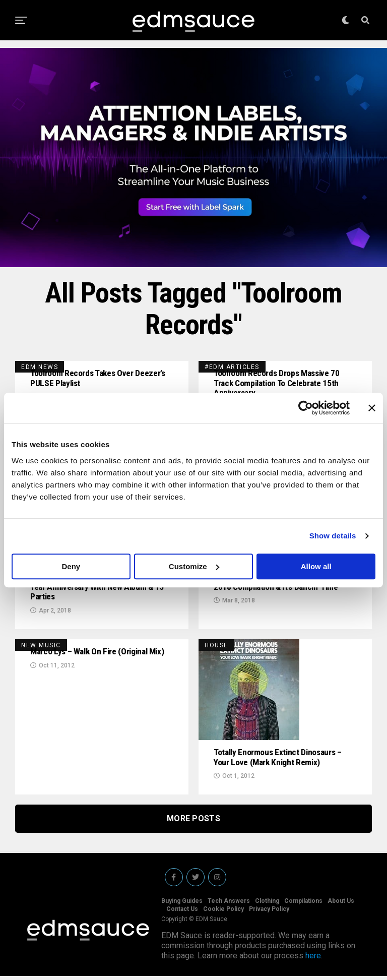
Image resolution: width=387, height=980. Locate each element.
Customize (194, 566)
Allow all (316, 566)
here (313, 960)
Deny (71, 566)
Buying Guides (182, 905)
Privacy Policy (269, 913)
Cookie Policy (223, 913)
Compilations (303, 905)
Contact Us (182, 913)
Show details (333, 536)
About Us (341, 905)
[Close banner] (372, 408)
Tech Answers (229, 905)
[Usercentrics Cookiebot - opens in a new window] (306, 408)
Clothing (267, 905)
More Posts (193, 822)
